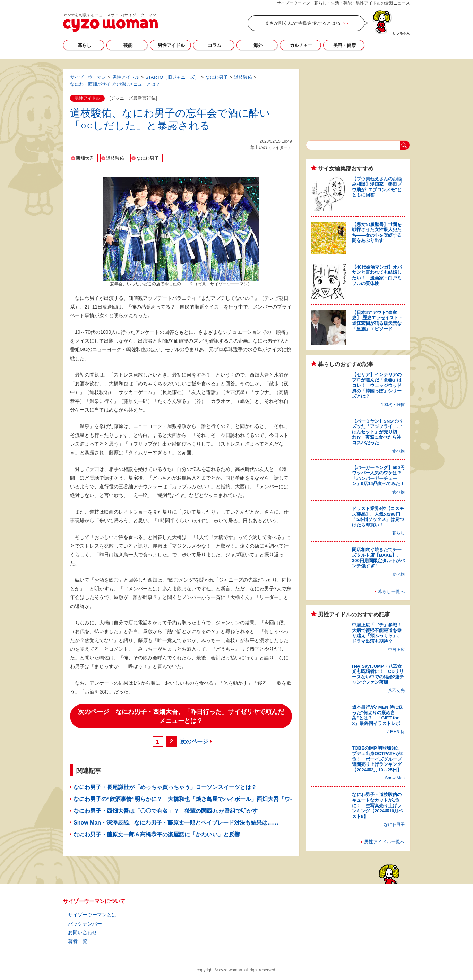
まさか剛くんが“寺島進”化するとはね (303, 23)
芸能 (128, 45)
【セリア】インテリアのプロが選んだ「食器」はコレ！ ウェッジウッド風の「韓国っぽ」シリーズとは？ (377, 385)
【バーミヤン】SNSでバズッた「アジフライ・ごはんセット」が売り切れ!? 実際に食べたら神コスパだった (377, 432)
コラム (214, 45)
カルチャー (301, 45)
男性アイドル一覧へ (384, 842)
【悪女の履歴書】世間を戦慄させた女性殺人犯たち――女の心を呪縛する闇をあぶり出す (377, 233)
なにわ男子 (148, 158)
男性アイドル (171, 45)
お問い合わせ (83, 932)
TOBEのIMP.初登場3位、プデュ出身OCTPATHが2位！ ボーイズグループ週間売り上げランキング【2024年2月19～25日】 (377, 759)
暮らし (84, 45)
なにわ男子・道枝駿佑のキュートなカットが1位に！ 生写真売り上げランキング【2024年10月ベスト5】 (377, 805)
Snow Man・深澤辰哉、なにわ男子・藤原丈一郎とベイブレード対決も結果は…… (176, 823)
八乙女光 (396, 691)
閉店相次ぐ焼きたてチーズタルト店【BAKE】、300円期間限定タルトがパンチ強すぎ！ (378, 558)
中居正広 (396, 650)
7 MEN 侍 (396, 732)
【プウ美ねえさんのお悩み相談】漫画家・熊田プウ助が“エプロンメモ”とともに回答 (377, 187)
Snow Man (395, 778)
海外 (258, 45)
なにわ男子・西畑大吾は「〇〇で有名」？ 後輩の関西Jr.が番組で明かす (166, 811)
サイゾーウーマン (110, 23)
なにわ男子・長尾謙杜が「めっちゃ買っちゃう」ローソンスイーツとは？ (165, 787)
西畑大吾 (85, 158)
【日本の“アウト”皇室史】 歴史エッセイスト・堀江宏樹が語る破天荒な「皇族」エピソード (377, 321)
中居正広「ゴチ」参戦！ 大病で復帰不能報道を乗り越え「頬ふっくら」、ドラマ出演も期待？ (379, 633)
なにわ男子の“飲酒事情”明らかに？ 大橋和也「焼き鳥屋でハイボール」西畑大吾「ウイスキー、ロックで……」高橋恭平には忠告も (240, 799)
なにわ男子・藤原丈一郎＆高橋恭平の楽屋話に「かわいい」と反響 (157, 834)
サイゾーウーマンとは (92, 915)
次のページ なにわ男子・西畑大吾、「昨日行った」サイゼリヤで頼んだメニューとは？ (181, 716)
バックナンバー (85, 924)
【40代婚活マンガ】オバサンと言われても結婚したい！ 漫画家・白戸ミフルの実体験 (377, 275)
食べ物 (398, 451)
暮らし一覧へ (391, 592)
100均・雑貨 (393, 405)
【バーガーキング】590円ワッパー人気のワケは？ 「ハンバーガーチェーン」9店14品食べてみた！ (379, 476)
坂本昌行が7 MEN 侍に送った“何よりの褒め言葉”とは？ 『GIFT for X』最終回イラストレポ (377, 715)
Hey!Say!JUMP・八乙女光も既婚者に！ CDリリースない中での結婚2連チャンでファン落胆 (378, 674)
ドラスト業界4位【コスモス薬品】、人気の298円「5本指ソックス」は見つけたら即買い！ (378, 517)
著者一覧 (78, 941)
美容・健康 (345, 45)
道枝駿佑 (115, 158)
